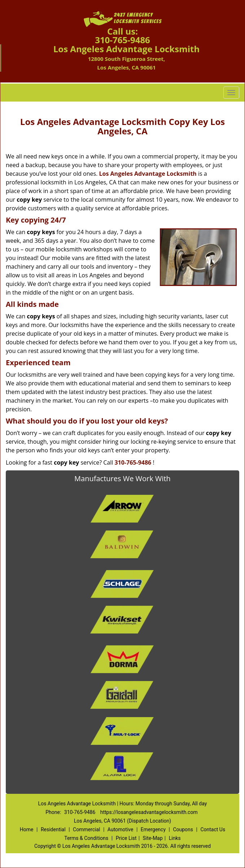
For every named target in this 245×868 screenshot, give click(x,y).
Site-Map (153, 838)
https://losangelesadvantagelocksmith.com (149, 812)
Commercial (86, 829)
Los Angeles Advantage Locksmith (148, 174)
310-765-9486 (122, 40)
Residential (53, 829)
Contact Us (213, 829)
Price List (126, 838)
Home (27, 829)
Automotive (121, 829)
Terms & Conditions (86, 838)
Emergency (153, 829)
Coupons (183, 829)
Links (175, 838)
